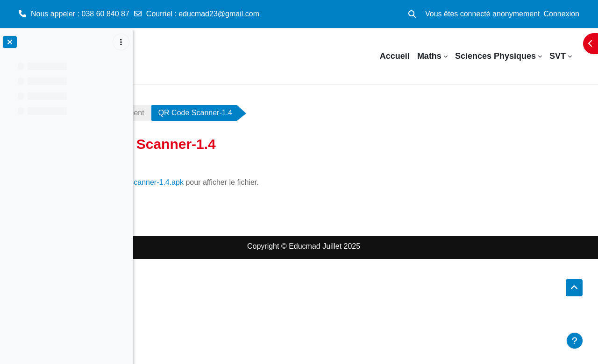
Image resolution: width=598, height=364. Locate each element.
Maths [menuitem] (429, 56)
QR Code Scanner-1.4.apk (235, 182)
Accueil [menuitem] (395, 56)
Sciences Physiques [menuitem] (495, 56)
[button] (412, 14)
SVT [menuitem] (558, 56)
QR (157, 113)
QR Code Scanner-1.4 (291, 113)
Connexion (562, 14)
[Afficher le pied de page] (575, 341)
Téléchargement (213, 113)
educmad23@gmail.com (219, 14)
